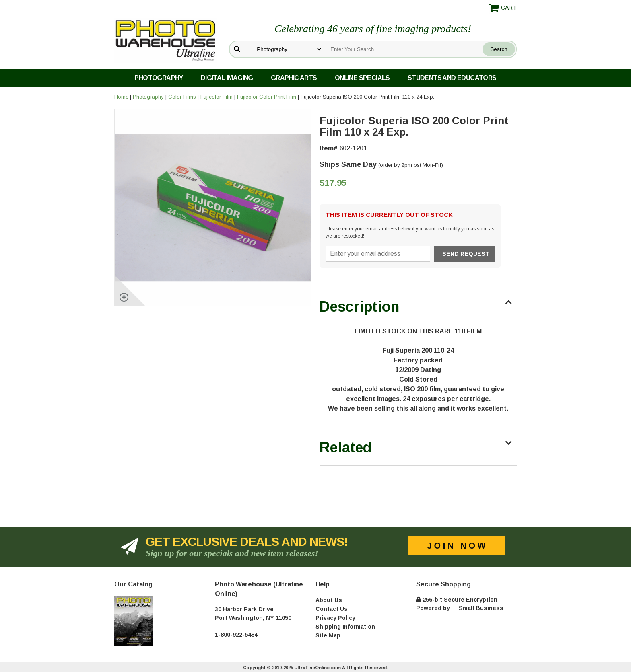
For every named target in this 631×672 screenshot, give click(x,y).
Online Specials (362, 78)
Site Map (328, 635)
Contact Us (332, 609)
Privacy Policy (335, 618)
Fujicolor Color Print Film (267, 97)
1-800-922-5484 (236, 635)
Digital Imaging (227, 78)
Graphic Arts (294, 78)
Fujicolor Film (217, 97)
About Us (329, 600)
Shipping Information (345, 627)
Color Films (182, 97)
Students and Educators (452, 78)
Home (121, 97)
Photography (159, 78)
